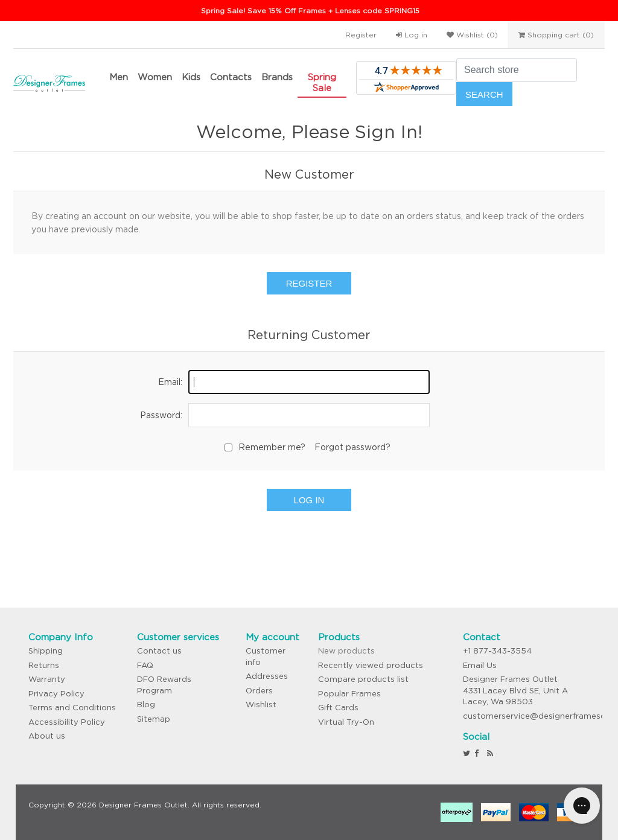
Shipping (46, 651)
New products (346, 651)
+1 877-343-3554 (497, 651)
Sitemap (154, 719)
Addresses (267, 676)
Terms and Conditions (72, 708)
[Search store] (517, 70)
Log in (412, 35)
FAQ (145, 665)
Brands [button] (277, 77)
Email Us (480, 665)
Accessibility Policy (67, 722)
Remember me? (272, 447)
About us (47, 736)
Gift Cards (338, 708)
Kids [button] (191, 77)
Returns (44, 665)
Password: (161, 415)
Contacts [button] (231, 77)
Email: (170, 382)
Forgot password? (352, 447)
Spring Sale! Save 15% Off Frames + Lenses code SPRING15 (310, 11)
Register (361, 35)
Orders (259, 691)
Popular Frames (349, 694)
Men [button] (119, 77)
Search (484, 94)
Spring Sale (322, 82)
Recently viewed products (371, 665)
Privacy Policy (56, 694)
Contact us (159, 651)
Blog (146, 705)
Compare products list (363, 679)
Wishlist (261, 705)
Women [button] (155, 77)
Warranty (47, 679)
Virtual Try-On (346, 722)
